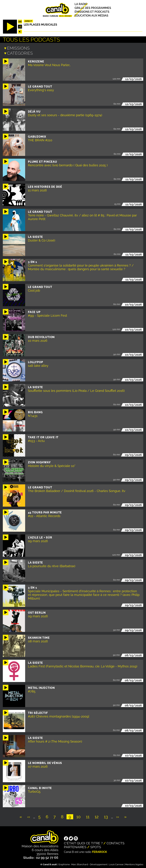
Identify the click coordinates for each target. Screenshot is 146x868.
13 (107, 816)
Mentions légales (134, 864)
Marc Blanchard (80, 864)
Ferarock (100, 851)
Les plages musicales (40, 25)
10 (80, 816)
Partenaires (75, 846)
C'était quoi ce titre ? (83, 842)
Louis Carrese (116, 864)
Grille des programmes (93, 8)
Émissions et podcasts (92, 12)
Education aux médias (91, 16)
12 (98, 816)
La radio (81, 4)
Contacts (116, 842)
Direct (28, 21)
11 (89, 816)
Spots (96, 846)
